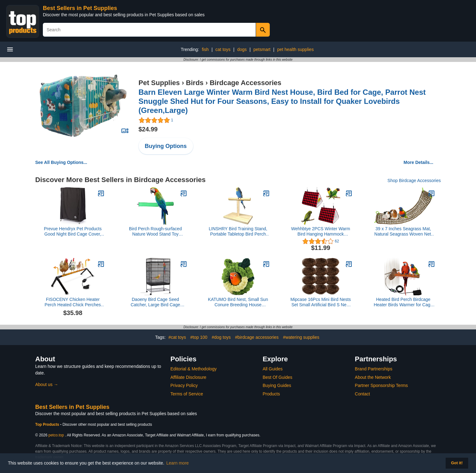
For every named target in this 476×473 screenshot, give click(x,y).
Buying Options (166, 146)
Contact (362, 394)
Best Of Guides (277, 377)
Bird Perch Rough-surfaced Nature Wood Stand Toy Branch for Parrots (155, 231)
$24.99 (148, 129)
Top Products (48, 425)
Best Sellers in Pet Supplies (80, 8)
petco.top (56, 435)
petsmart (262, 49)
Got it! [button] (457, 463)
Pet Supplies (159, 83)
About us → (47, 384)
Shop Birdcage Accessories (414, 181)
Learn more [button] (178, 463)
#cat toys (177, 337)
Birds (195, 83)
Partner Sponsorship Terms (381, 385)
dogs (242, 49)
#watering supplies (301, 337)
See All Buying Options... (61, 162)
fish (205, 49)
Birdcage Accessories (246, 83)
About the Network (373, 377)
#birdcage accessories (257, 337)
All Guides (273, 369)
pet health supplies (296, 49)
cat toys (223, 49)
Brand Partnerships (374, 369)
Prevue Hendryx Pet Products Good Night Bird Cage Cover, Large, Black (73, 231)
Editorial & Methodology (194, 369)
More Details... (419, 162)
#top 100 (199, 337)
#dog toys (221, 337)
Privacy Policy (184, 385)
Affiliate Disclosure (189, 377)
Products (271, 394)
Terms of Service (187, 394)
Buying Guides (277, 385)
